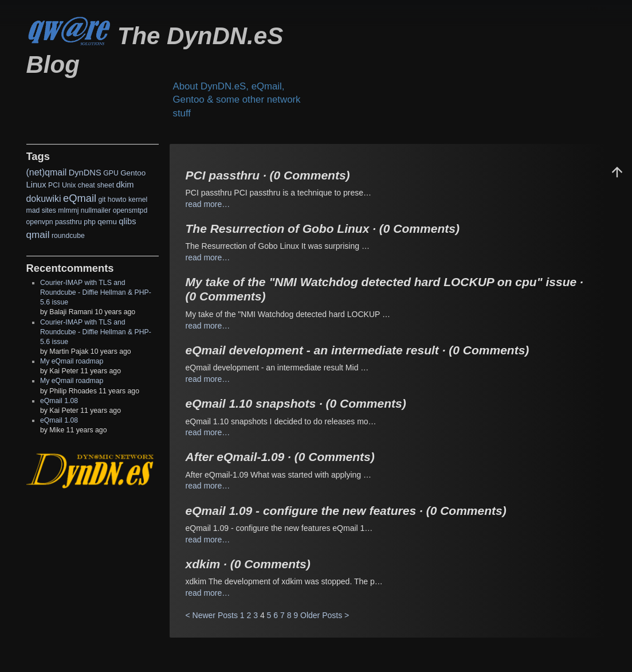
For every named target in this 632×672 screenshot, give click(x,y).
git (102, 200)
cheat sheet (96, 185)
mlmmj (68, 210)
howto (117, 200)
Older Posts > (325, 615)
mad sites (41, 210)
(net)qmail (47, 172)
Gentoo (133, 173)
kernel (138, 200)
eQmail (80, 198)
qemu (107, 222)
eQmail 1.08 (59, 401)
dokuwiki (44, 199)
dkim (125, 185)
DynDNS (85, 173)
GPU (111, 173)
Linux (36, 185)
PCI (54, 185)
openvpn (40, 222)
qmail (38, 235)
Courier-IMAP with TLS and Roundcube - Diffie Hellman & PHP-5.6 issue (96, 292)
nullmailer (96, 210)
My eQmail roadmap (72, 361)
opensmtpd (130, 210)
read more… (208, 204)
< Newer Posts (212, 615)
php (89, 222)
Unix (69, 185)
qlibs (127, 221)
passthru (68, 222)
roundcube (68, 236)
